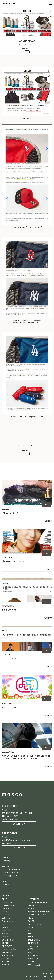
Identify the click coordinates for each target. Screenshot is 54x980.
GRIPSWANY (7, 946)
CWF (4, 924)
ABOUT (5, 857)
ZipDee (31, 962)
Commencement (9, 921)
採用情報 (7, 861)
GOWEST (6, 943)
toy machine (33, 946)
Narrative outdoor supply (39, 912)
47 (27, 52)
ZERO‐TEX (33, 958)
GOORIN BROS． (9, 940)
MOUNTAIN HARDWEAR (38, 902)
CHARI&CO (7, 912)
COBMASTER (7, 915)
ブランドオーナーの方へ (13, 869)
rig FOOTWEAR (34, 924)
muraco (31, 905)
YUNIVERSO (33, 955)
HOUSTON (6, 952)
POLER (31, 921)
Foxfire (5, 933)
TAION (31, 937)
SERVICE (6, 866)
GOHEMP (6, 937)
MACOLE (6, 962)
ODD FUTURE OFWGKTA (38, 915)
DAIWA (5, 927)
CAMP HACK (27, 118)
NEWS (24, 446)
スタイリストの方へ (11, 872)
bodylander (7, 902)
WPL (30, 952)
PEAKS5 (31, 918)
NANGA (31, 908)
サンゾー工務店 (34, 965)
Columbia (6, 918)
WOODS (31, 949)
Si (29, 930)
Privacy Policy (47, 973)
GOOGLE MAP (19, 824)
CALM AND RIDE (9, 905)
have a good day (9, 949)
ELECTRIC (6, 930)
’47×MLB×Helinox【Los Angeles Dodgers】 (27, 417)
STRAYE (31, 933)
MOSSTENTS (33, 899)
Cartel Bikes (7, 908)
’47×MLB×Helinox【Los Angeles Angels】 (27, 227)
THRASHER (33, 943)
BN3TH (5, 899)
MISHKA (5, 965)
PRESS (32, 446)
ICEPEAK (6, 958)
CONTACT (6, 884)
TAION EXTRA (34, 940)
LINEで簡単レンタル (11, 876)
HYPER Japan (8, 955)
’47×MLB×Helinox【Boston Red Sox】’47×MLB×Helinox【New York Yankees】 (27, 322)
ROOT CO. (32, 927)
